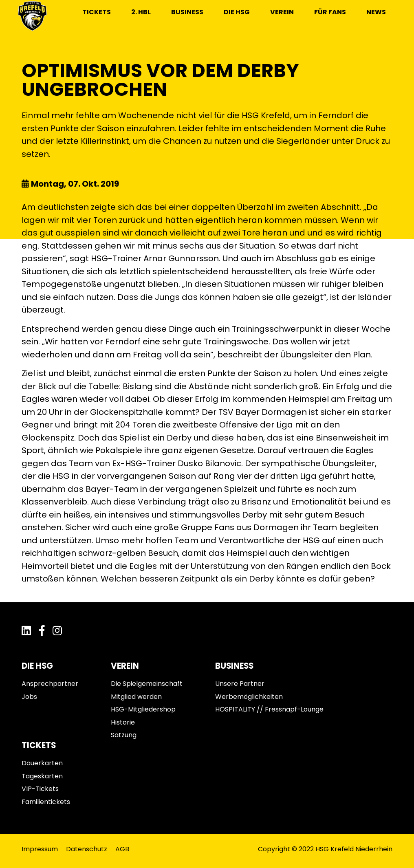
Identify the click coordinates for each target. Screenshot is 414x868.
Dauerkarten (42, 763)
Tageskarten (42, 776)
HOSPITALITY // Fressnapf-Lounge (269, 709)
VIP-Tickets (40, 789)
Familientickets (46, 802)
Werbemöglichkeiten (249, 697)
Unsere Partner (240, 684)
